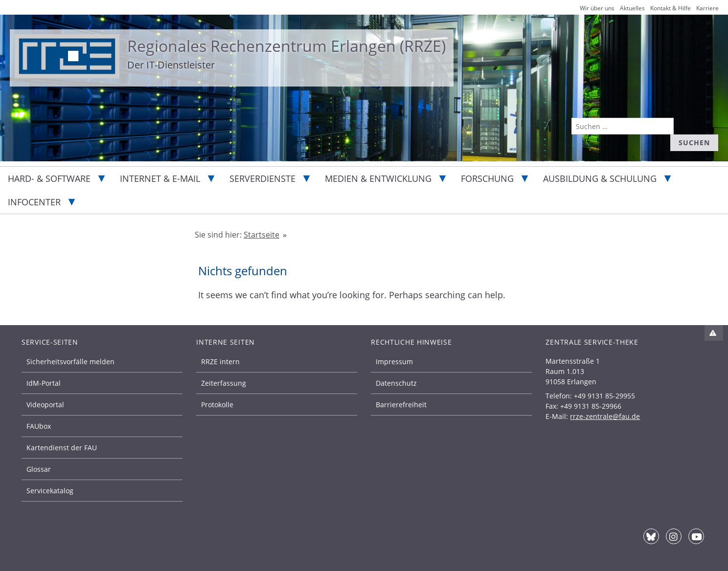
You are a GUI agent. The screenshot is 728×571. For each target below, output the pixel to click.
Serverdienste (262, 178)
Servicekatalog (50, 491)
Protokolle (217, 405)
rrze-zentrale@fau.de (605, 416)
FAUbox (39, 426)
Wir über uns (597, 8)
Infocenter (34, 202)
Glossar (39, 469)
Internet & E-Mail (160, 178)
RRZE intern (220, 362)
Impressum (394, 362)
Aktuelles (632, 8)
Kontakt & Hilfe (671, 8)
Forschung (487, 178)
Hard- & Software (49, 178)
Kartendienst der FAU (62, 448)
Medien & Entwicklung (378, 178)
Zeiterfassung (224, 383)
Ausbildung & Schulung (600, 178)
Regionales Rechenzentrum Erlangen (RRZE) (286, 46)
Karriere (707, 8)
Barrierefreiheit (401, 405)
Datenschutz (396, 383)
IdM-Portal (44, 383)
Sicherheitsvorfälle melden (70, 362)
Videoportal (45, 405)
